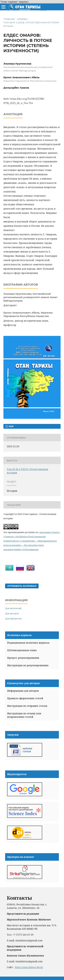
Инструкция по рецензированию (28, 665)
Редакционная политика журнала (28, 643)
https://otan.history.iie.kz (29, 967)
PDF (11, 426)
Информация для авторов (23, 691)
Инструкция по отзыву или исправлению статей (24, 715)
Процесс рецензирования (23, 658)
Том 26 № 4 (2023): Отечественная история (31, 22)
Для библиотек (13, 619)
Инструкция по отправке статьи (27, 706)
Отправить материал (22, 586)
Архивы (22, 19)
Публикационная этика (22, 650)
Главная (9, 19)
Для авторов (12, 613)
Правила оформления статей (25, 698)
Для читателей (13, 608)
